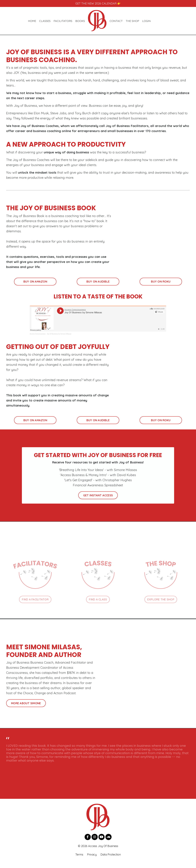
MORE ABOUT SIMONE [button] (26, 709)
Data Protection (111, 860)
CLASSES (45, 21)
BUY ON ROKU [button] (161, 285)
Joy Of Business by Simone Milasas (59, 337)
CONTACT (116, 21)
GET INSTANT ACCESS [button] (98, 500)
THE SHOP (132, 21)
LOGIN (146, 21)
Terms (79, 860)
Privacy (92, 860)
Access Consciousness (38, 337)
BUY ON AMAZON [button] (35, 285)
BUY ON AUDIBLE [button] (98, 285)
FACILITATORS (63, 21)
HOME (32, 21)
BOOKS (80, 21)
